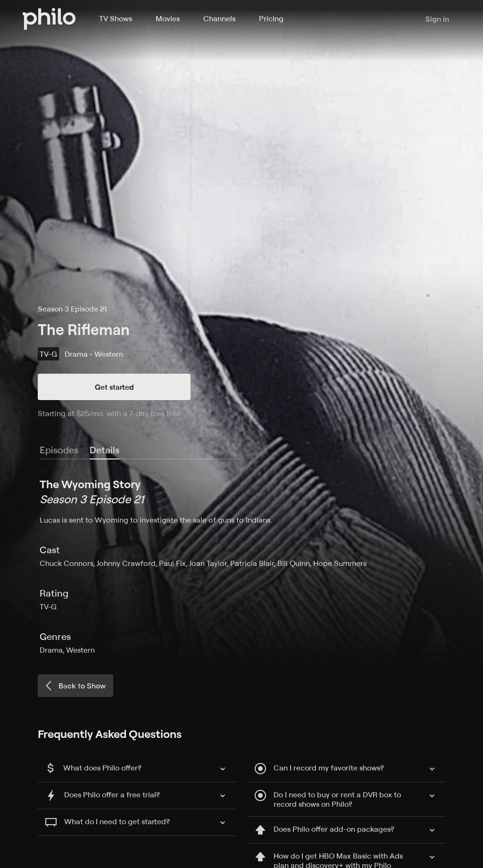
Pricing (271, 18)
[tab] (104, 450)
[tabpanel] (241, 566)
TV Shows (116, 18)
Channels (219, 18)
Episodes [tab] (59, 450)
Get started (114, 387)
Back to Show (75, 686)
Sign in (437, 19)
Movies (168, 18)
